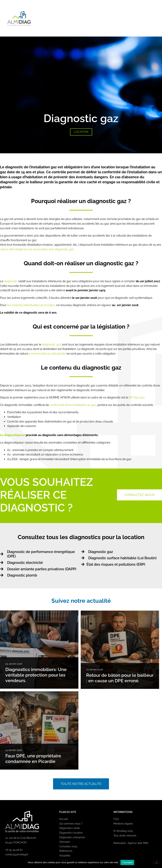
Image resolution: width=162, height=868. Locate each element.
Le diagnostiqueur (13, 435)
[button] (155, 18)
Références (66, 851)
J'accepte (127, 862)
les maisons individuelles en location (31, 305)
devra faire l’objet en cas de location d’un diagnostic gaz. (38, 249)
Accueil (64, 819)
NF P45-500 (137, 397)
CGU (116, 819)
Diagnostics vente (69, 828)
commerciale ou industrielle (47, 354)
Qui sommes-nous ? (71, 824)
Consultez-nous (68, 846)
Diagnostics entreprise (72, 837)
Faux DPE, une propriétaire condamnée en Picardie (33, 761)
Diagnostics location (71, 833)
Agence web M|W (138, 843)
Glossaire (65, 842)
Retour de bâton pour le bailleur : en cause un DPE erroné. (122, 678)
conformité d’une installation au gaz (73, 405)
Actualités (65, 856)
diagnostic (11, 281)
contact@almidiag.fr (17, 854)
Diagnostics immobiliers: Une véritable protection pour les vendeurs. (36, 675)
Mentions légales (123, 824)
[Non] (156, 862)
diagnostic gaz (52, 345)
